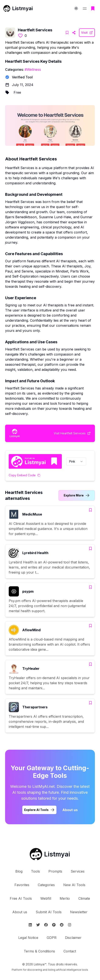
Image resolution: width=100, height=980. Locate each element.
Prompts (55, 871)
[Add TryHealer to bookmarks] (90, 664)
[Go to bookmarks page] (93, 8)
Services (78, 871)
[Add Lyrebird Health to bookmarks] (90, 549)
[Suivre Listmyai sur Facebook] (46, 925)
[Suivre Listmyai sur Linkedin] (30, 925)
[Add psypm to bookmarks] (90, 587)
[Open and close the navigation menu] (85, 8)
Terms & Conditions (39, 951)
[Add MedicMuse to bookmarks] (90, 510)
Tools (35, 871)
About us (20, 912)
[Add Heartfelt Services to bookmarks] (67, 33)
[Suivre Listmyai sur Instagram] (70, 925)
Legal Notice (28, 938)
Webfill (46, 898)
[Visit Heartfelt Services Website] (74, 33)
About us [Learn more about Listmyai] (70, 810)
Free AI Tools (21, 898)
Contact (70, 951)
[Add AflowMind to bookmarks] (90, 626)
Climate (84, 898)
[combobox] (76, 462)
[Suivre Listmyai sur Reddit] (62, 925)
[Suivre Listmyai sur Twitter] (38, 925)
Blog (19, 871)
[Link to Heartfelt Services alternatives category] (77, 495)
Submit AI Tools (49, 912)
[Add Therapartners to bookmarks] (90, 703)
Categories (46, 885)
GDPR (52, 938)
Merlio (65, 898)
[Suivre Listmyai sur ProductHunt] (54, 925)
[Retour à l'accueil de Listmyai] (50, 854)
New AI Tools (74, 885)
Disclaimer (73, 938)
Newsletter (79, 912)
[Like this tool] (20, 36)
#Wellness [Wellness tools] (33, 70)
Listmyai (22, 8)
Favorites (22, 885)
